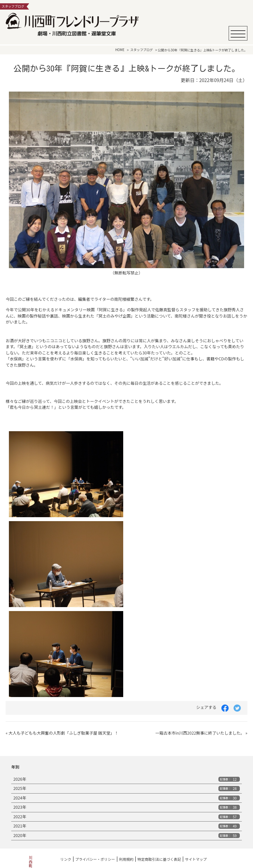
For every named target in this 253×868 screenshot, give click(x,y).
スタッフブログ (141, 50)
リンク (66, 859)
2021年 (126, 826)
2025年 (126, 788)
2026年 (126, 779)
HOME (120, 50)
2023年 (126, 807)
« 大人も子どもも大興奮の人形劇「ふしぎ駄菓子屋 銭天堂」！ (62, 733)
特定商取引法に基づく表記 (159, 859)
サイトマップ (196, 859)
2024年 (126, 798)
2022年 (126, 817)
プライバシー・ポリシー (95, 859)
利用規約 (126, 859)
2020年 (126, 835)
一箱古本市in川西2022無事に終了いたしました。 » (201, 733)
